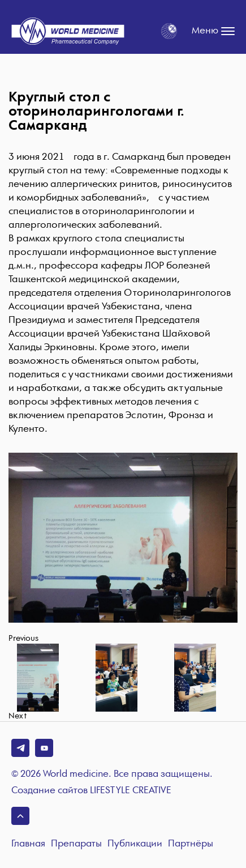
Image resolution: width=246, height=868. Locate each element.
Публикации (135, 844)
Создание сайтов (91, 791)
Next (18, 716)
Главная (28, 844)
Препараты (76, 844)
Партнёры (191, 844)
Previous (23, 639)
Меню (213, 31)
